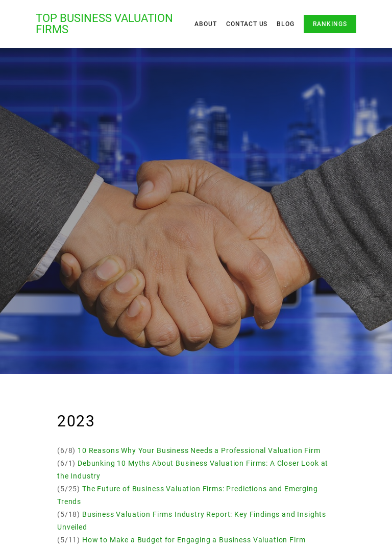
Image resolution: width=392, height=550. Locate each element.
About (206, 24)
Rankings (330, 24)
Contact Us (247, 24)
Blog (286, 24)
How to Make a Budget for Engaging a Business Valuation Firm (194, 540)
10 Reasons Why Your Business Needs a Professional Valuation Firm (199, 450)
